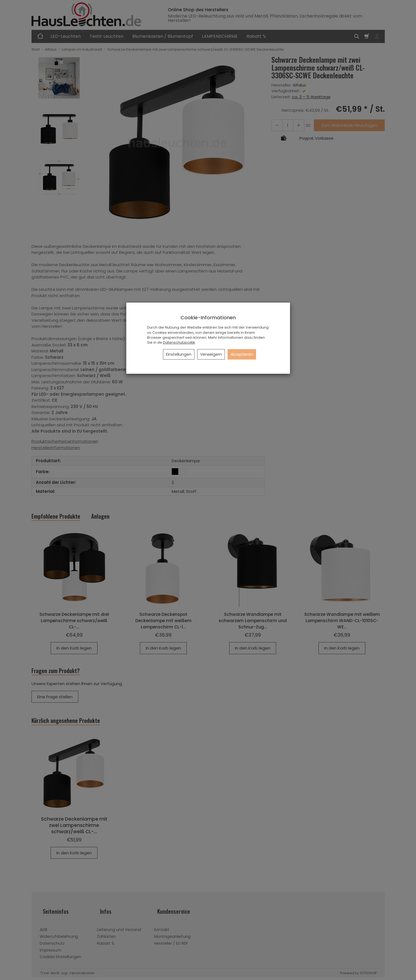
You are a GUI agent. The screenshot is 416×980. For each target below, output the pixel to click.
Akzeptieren (242, 354)
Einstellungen (179, 354)
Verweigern (211, 354)
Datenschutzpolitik (179, 342)
